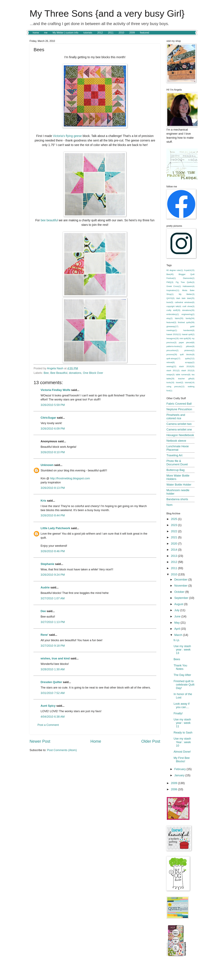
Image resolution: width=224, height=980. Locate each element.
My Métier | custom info (65, 33)
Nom (169, 505)
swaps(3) (170, 375)
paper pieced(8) (187, 342)
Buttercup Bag (176, 470)
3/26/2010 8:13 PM (53, 488)
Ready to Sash (183, 732)
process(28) (172, 354)
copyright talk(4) (174, 306)
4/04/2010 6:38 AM (53, 717)
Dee (43, 611)
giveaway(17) (172, 326)
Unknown (47, 465)
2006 (174, 789)
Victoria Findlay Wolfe (55, 390)
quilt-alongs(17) (173, 358)
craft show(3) (188, 306)
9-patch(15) (189, 270)
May (177, 623)
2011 (111, 33)
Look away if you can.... (182, 705)
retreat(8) (171, 362)
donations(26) (188, 310)
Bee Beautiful (59, 373)
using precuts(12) (175, 387)
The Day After (182, 675)
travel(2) (180, 382)
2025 (174, 519)
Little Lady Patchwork (55, 528)
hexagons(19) (173, 338)
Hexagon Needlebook (180, 435)
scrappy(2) (190, 362)
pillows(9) (190, 346)
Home (96, 741)
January (180, 775)
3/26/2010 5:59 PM (53, 405)
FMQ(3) (170, 282)
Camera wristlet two (179, 424)
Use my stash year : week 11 (182, 723)
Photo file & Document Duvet (177, 463)
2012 (100, 33)
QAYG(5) (170, 298)
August (179, 604)
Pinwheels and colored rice (176, 417)
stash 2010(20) (187, 366)
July (177, 610)
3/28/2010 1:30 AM (53, 669)
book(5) (170, 302)
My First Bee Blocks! (182, 760)
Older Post (151, 741)
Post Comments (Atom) (62, 750)
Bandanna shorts (177, 499)
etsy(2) (169, 318)
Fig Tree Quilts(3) (185, 282)
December (181, 579)
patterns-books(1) (174, 346)
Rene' (44, 635)
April (178, 629)
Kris (43, 501)
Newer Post (40, 741)
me (46, 33)
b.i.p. (177, 640)
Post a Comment (48, 725)
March (179, 635)
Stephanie (47, 564)
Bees (177, 659)
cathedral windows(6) (185, 302)
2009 (132, 33)
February (181, 769)
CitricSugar (48, 418)
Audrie (45, 587)
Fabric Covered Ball (179, 404)
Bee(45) (170, 274)
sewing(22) (171, 366)
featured (145, 33)
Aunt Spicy (48, 706)
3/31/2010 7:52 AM (53, 693)
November (181, 586)
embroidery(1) (173, 314)
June (178, 616)
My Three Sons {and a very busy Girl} (107, 13)
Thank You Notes (180, 667)
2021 (174, 537)
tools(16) (170, 382)
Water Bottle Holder (179, 485)
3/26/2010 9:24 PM (53, 575)
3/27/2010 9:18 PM (53, 646)
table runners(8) (183, 375)
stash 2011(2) (173, 370)
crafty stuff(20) (173, 310)
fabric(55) (179, 318)
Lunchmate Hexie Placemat (178, 448)
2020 (174, 544)
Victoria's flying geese (67, 136)
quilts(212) (190, 358)
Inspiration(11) (173, 290)
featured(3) (171, 322)
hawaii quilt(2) (188, 334)
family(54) (190, 318)
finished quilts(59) (186, 322)
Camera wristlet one (179, 429)
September (182, 598)
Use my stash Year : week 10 (182, 742)
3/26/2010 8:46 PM (53, 551)
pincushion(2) (172, 350)
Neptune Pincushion (179, 409)
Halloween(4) (189, 286)
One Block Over (93, 373)
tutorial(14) (190, 382)
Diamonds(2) (189, 278)
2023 (174, 525)
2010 (121, 33)
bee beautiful (49, 220)
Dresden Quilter (51, 682)
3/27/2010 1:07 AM (53, 598)
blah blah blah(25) (185, 298)
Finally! (178, 713)
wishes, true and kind (55, 658)
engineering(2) (188, 314)
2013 (174, 556)
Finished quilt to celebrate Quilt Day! (184, 685)
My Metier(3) (187, 294)
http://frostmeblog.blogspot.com (70, 478)
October (180, 592)
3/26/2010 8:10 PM (53, 452)
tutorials (88, 33)
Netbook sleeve (176, 441)
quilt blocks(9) (187, 354)
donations (75, 373)
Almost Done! (182, 752)
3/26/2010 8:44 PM (53, 515)
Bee (46, 373)
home (36, 33)
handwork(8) (189, 330)
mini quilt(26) (185, 338)
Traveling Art (174, 455)
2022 (174, 531)
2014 (174, 550)
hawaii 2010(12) (174, 334)
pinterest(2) (189, 350)
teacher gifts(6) (186, 379)
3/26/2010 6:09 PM (53, 429)
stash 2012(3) (188, 370)
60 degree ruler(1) (175, 270)
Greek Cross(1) (174, 286)
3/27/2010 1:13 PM (53, 622)
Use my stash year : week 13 (182, 650)
